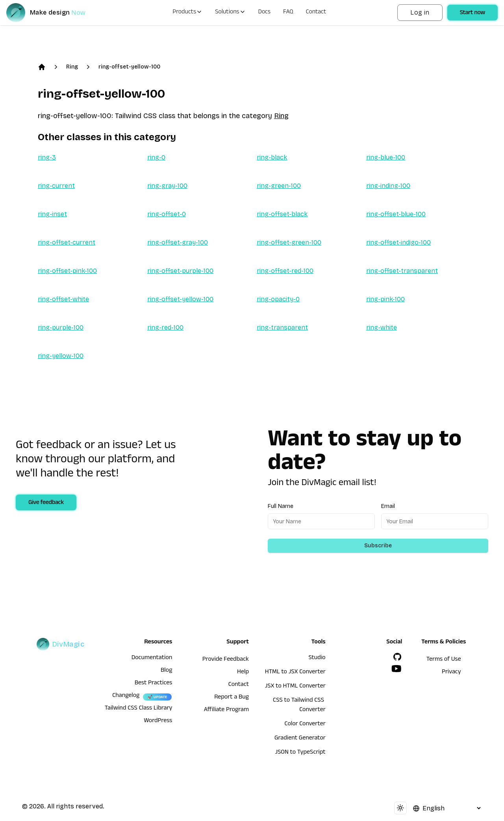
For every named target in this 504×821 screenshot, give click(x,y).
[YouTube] (397, 669)
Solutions (230, 13)
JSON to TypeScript (300, 753)
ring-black (272, 157)
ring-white (382, 327)
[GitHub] (397, 657)
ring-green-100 (279, 186)
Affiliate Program (226, 710)
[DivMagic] (54, 13)
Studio (317, 658)
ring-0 (156, 157)
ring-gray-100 (167, 186)
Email (388, 506)
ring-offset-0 (167, 214)
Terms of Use (444, 660)
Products (187, 13)
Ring (72, 67)
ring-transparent (282, 327)
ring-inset (52, 214)
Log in (420, 12)
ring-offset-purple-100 (180, 271)
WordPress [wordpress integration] (158, 721)
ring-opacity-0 (278, 299)
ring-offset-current (67, 242)
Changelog (126, 696)
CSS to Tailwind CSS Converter (299, 706)
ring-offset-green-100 (289, 242)
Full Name (281, 506)
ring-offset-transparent (402, 271)
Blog (166, 671)
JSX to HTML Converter (295, 687)
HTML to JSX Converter (295, 673)
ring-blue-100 (386, 157)
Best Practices (154, 684)
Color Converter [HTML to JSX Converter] (305, 725)
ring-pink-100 (385, 299)
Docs (264, 13)
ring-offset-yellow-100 (129, 67)
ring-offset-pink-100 (67, 271)
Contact (316, 13)
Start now (472, 13)
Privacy (451, 673)
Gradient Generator (300, 739)
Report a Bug (232, 698)
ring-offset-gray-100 (178, 242)
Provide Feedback (226, 660)
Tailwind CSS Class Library (139, 709)
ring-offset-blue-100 (396, 214)
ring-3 (47, 157)
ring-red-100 (165, 327)
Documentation (152, 658)
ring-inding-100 (388, 186)
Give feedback (46, 503)
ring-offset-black (282, 214)
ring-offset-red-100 (285, 271)
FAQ (288, 13)
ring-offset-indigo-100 (398, 242)
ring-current (56, 186)
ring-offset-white (63, 299)
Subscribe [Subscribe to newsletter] (378, 546)
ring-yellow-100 (61, 356)
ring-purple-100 (61, 327)
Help (243, 673)
